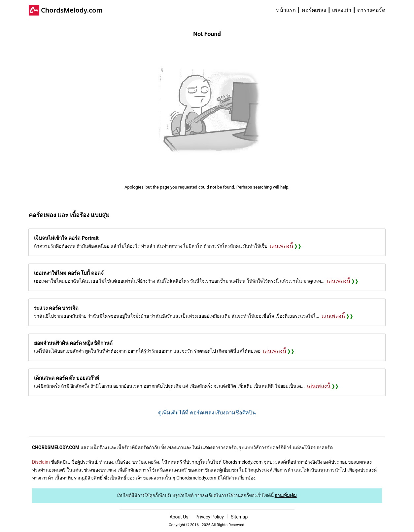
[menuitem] (289, 10)
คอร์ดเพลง (314, 10)
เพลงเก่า (342, 10)
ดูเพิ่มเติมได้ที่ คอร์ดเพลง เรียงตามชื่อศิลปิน (207, 413)
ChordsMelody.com (72, 10)
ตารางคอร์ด (371, 10)
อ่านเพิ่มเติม (286, 496)
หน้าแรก (286, 10)
